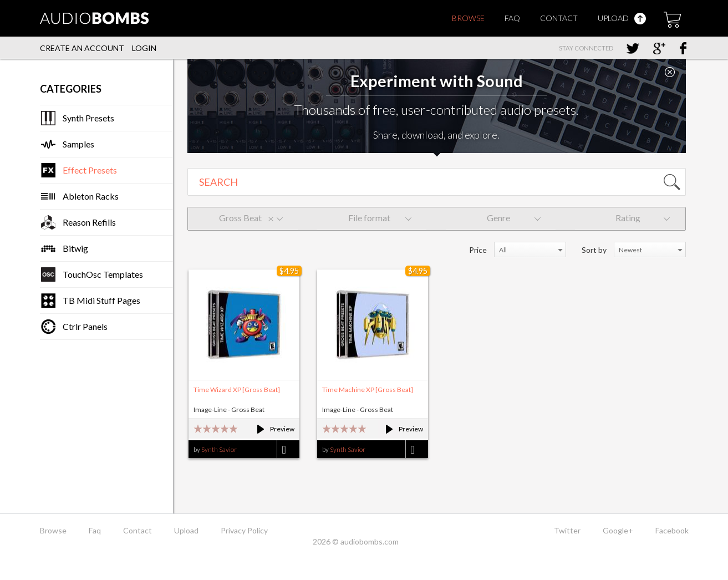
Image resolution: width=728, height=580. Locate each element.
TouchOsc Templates (103, 274)
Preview (271, 429)
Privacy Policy (244, 530)
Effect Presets (90, 170)
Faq (512, 18)
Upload (622, 18)
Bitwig (75, 248)
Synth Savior (219, 449)
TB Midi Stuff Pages (101, 300)
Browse (468, 18)
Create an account (82, 48)
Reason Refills (89, 222)
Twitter (567, 530)
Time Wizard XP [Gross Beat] (237, 390)
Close (670, 72)
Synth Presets (88, 118)
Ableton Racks (91, 196)
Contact (559, 18)
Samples (78, 144)
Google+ (618, 530)
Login (144, 48)
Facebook (672, 530)
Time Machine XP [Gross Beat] (368, 390)
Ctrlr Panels (85, 326)
